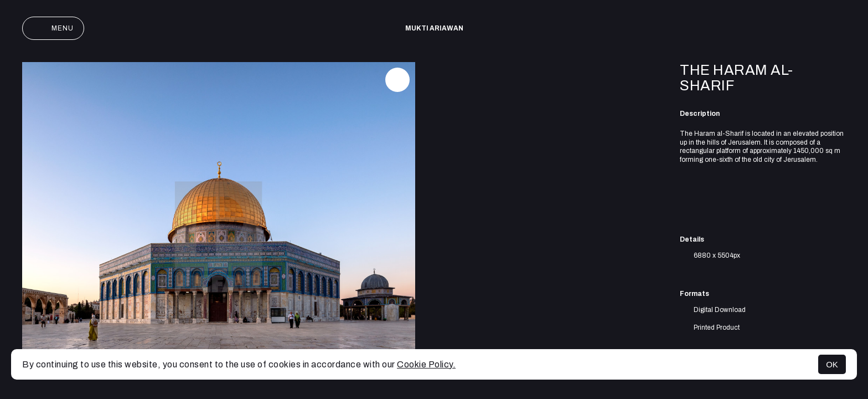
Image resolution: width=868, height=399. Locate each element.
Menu (53, 28)
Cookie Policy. (426, 364)
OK (832, 364)
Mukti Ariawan (434, 28)
